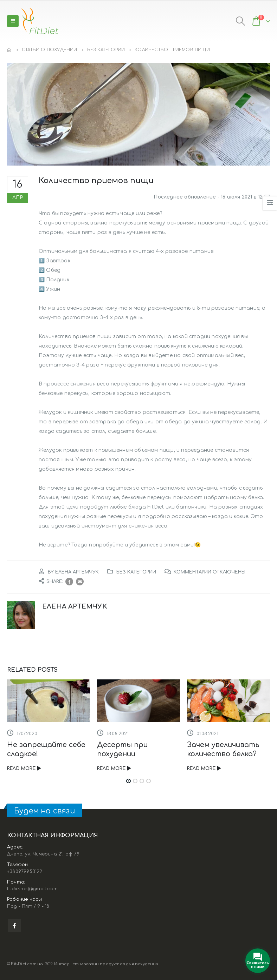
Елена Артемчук (77, 572)
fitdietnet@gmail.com (32, 889)
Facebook (69, 582)
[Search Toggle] (240, 21)
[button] (128, 781)
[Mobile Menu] (13, 21)
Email (80, 582)
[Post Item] (49, 701)
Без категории (136, 572)
